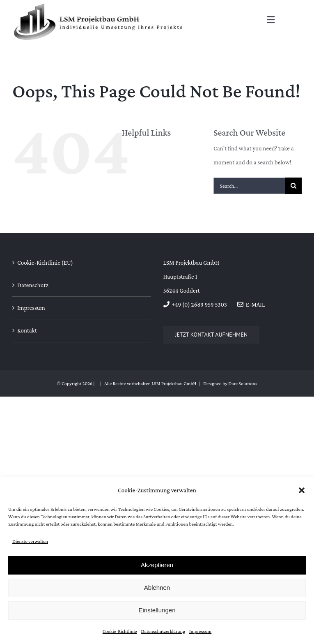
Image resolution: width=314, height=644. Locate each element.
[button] (302, 490)
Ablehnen (157, 587)
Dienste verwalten (30, 541)
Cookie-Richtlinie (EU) (45, 263)
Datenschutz (33, 285)
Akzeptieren (157, 565)
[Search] (293, 186)
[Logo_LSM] (99, 5)
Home (142, 152)
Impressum (200, 631)
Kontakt (145, 180)
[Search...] (249, 186)
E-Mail (251, 305)
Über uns (146, 166)
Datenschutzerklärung (163, 631)
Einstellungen (157, 610)
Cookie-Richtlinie (120, 631)
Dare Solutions (243, 383)
